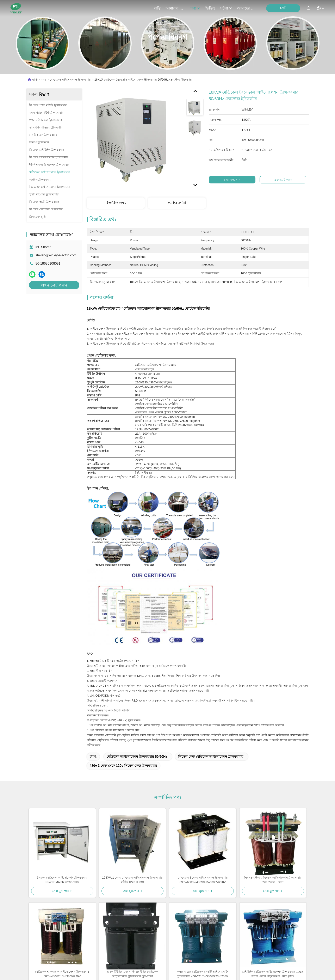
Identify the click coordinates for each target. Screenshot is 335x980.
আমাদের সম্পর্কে (175, 8)
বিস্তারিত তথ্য (116, 203)
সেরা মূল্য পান (233, 180)
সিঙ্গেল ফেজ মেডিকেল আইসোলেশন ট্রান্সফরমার (211, 757)
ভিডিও (210, 8)
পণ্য (195, 8)
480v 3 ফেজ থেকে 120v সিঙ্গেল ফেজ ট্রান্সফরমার (123, 766)
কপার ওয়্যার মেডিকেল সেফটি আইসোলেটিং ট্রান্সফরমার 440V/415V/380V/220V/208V (203, 974)
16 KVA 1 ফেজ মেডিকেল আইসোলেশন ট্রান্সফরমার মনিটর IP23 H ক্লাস (132, 880)
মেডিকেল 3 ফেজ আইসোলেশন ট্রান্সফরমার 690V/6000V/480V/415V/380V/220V (203, 880)
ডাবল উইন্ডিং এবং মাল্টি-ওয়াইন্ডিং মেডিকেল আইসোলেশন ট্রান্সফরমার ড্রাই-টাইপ (132, 974)
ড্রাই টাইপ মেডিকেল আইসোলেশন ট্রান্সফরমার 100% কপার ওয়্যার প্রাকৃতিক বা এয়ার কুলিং (273, 974)
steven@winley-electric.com (56, 255)
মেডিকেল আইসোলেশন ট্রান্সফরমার (70, 80)
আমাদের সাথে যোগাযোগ (247, 8)
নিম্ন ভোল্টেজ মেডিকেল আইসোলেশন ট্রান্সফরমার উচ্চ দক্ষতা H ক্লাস (273, 880)
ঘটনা (226, 8)
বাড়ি (157, 8)
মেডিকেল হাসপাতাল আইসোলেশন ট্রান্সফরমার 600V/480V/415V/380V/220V (62, 974)
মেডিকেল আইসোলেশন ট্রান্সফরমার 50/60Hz (137, 757)
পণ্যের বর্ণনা (177, 203)
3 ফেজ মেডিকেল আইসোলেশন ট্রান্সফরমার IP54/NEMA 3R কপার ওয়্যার (62, 880)
